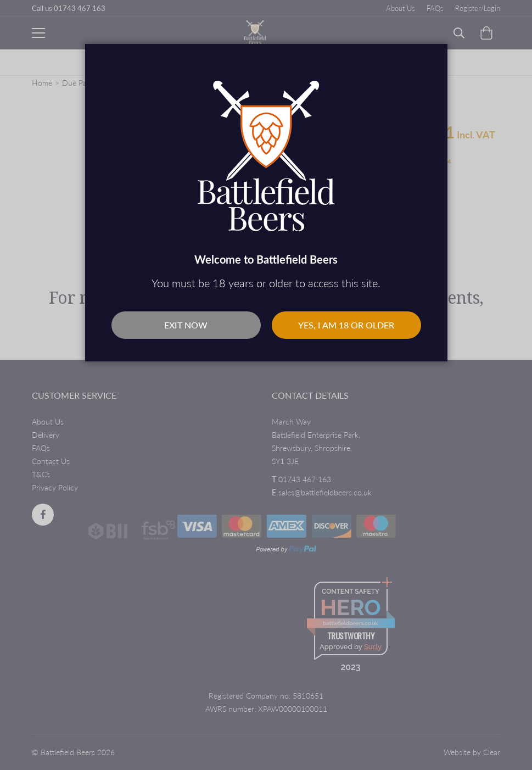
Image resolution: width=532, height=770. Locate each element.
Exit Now (186, 325)
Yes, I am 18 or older (346, 325)
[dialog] (266, 385)
